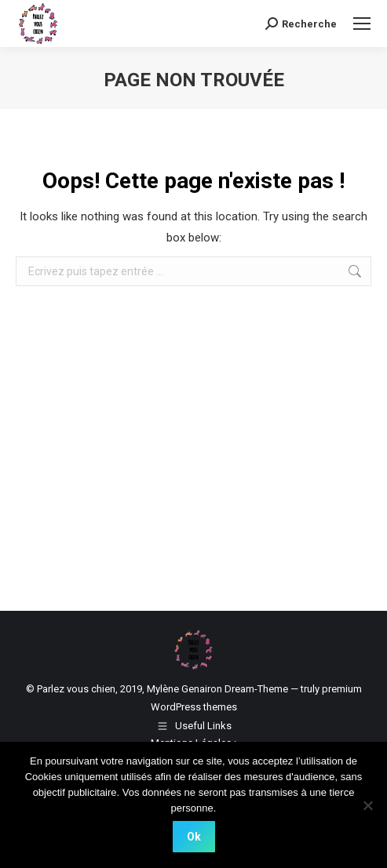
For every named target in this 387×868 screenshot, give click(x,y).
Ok (194, 837)
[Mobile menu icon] (362, 24)
